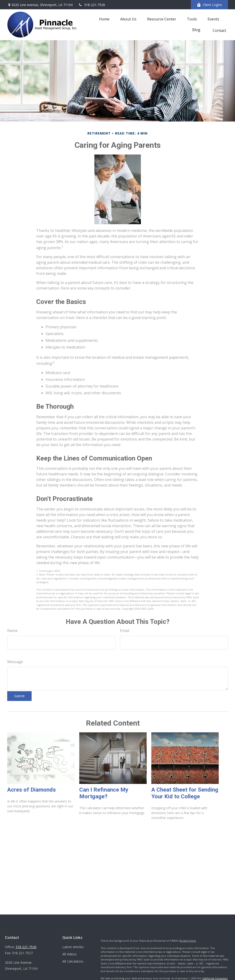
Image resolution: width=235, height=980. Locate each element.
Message (15, 662)
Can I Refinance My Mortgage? (104, 793)
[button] (104, 19)
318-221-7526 (92, 5)
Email (125, 631)
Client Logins (209, 5)
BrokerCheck (188, 941)
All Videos (70, 954)
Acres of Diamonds (31, 790)
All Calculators (73, 961)
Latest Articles (73, 947)
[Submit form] (19, 696)
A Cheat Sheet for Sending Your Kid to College (185, 793)
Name (12, 631)
